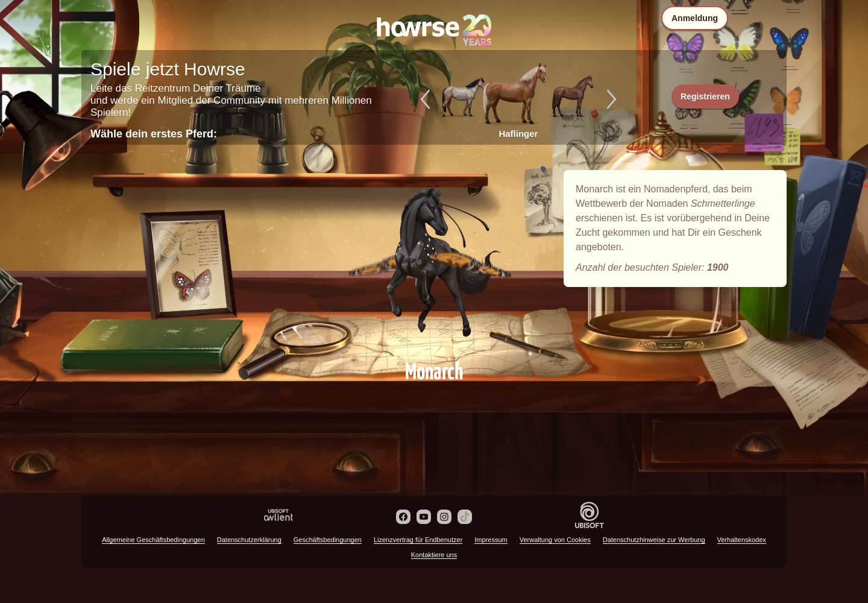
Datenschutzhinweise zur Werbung (654, 540)
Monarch (434, 260)
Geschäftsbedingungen (328, 540)
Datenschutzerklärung (249, 540)
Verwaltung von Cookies (555, 540)
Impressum (491, 540)
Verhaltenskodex (742, 540)
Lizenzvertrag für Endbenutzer (418, 540)
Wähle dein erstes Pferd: (154, 134)
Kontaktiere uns (434, 555)
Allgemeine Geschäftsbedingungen (153, 540)
